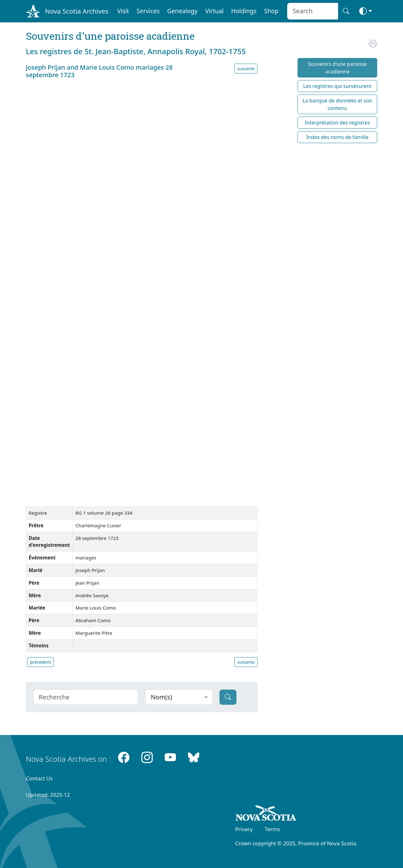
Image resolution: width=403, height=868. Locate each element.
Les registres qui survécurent (337, 86)
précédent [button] (40, 662)
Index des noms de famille (337, 137)
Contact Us (39, 778)
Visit (123, 11)
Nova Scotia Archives (77, 11)
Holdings (244, 11)
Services (148, 11)
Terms (272, 829)
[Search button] (346, 11)
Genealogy (182, 11)
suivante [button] (246, 69)
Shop (271, 11)
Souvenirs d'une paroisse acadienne (337, 68)
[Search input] (312, 11)
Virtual (214, 11)
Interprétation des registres (337, 123)
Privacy (244, 829)
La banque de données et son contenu (338, 104)
